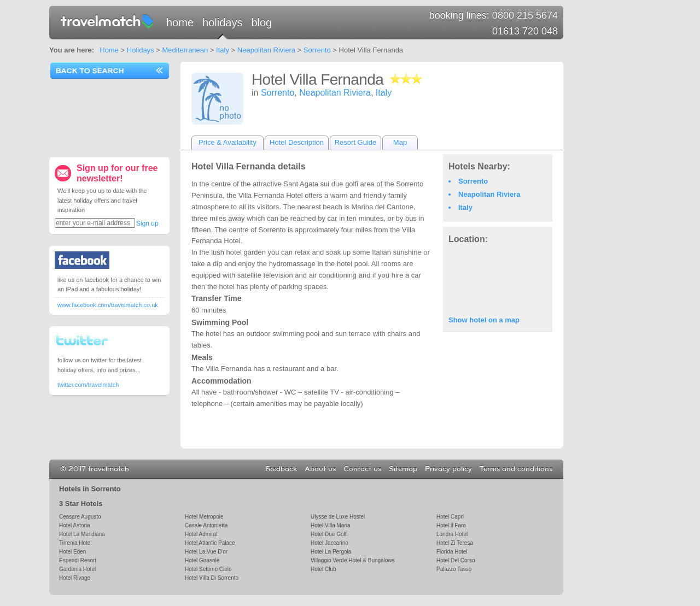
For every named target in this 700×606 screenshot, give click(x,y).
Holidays (222, 22)
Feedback (281, 469)
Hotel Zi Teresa (455, 543)
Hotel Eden (72, 552)
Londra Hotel (452, 534)
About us (320, 469)
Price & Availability (227, 142)
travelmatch (108, 21)
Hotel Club (323, 569)
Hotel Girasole (202, 560)
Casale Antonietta (206, 525)
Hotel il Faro (451, 525)
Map (400, 142)
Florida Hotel (452, 552)
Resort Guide (356, 142)
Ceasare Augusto (80, 517)
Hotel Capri (450, 517)
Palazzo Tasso (454, 569)
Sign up (147, 223)
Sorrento (317, 50)
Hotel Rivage (75, 578)
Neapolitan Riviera (266, 50)
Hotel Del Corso (456, 560)
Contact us (362, 469)
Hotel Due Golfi (329, 534)
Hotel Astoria (75, 525)
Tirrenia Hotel (75, 543)
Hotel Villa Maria (331, 525)
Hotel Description (297, 142)
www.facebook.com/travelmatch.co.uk (108, 305)
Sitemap (403, 469)
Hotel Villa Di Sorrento (212, 578)
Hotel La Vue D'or (206, 552)
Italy (223, 50)
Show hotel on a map (484, 320)
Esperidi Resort (78, 560)
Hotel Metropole (204, 517)
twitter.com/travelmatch (88, 385)
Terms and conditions (516, 469)
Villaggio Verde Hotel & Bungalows (353, 560)
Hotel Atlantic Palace (210, 543)
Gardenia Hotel (77, 569)
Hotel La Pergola (331, 552)
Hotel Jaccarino (329, 543)
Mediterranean (185, 50)
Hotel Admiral (201, 534)
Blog (261, 22)
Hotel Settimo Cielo (208, 569)
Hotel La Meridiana (82, 534)
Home (180, 22)
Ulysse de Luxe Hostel (338, 517)
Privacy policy (448, 469)
